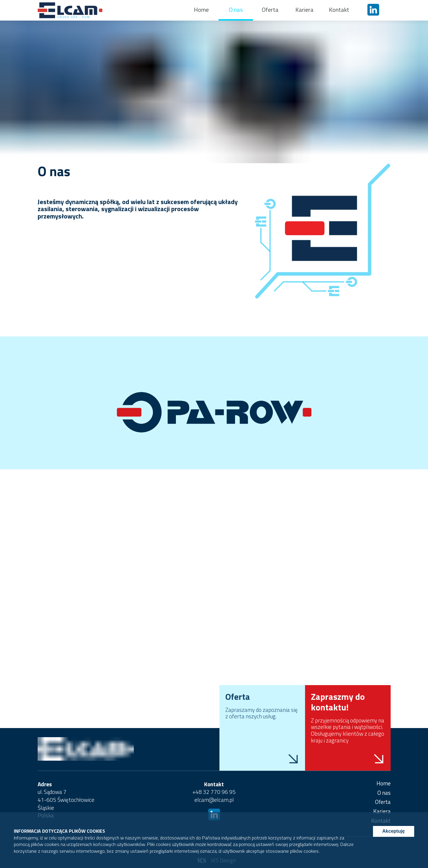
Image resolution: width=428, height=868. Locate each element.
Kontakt (339, 10)
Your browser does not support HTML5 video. (214, 576)
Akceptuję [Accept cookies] (394, 831)
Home (201, 10)
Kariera (304, 10)
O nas (236, 10)
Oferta (270, 10)
